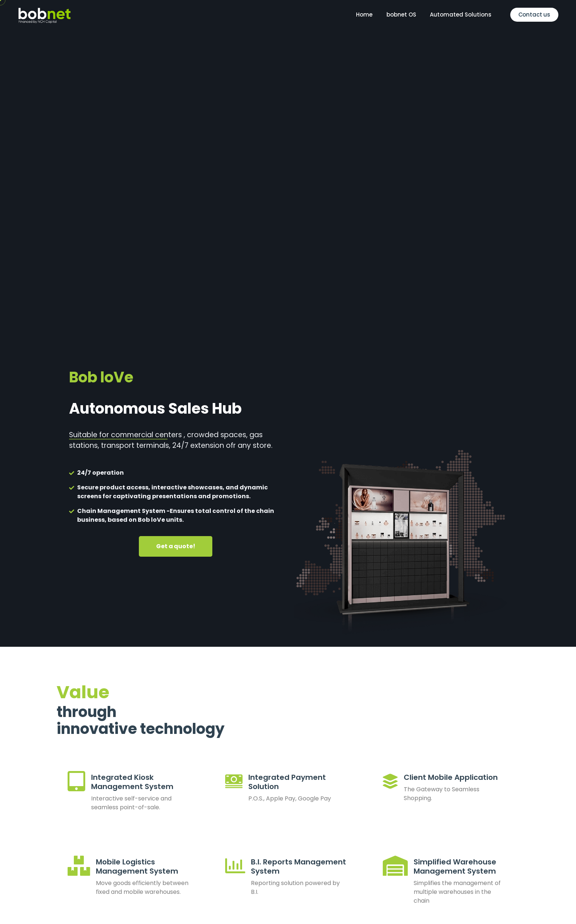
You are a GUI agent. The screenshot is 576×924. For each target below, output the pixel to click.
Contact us (534, 15)
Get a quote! (176, 546)
